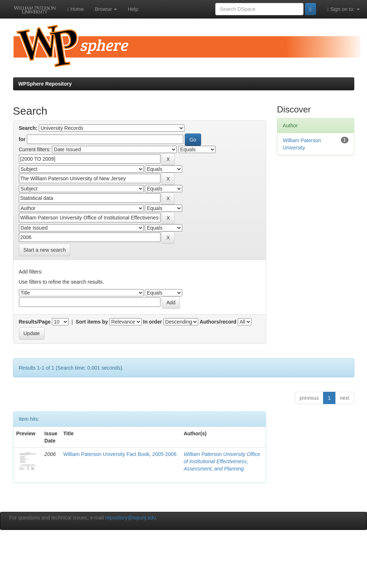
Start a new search (45, 250)
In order (152, 322)
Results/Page (35, 322)
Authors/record (218, 322)
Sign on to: (343, 9)
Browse (106, 9)
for (22, 139)
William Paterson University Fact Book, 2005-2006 (120, 454)
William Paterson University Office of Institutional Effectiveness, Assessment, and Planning (222, 461)
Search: (28, 128)
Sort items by (92, 322)
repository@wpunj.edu (131, 518)
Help (133, 9)
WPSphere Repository (45, 84)
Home (76, 9)
